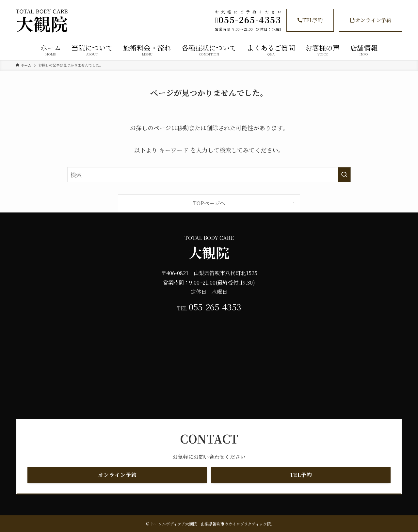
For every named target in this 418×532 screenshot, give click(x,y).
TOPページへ (209, 203)
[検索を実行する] (344, 175)
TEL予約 (310, 20)
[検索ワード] (209, 175)
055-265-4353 (215, 307)
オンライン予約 (371, 20)
